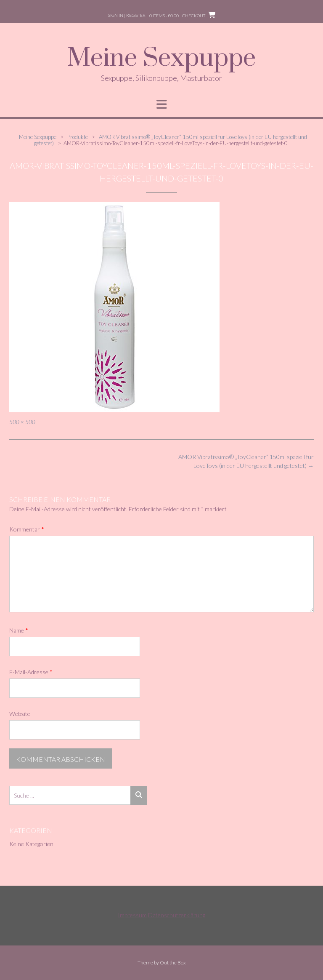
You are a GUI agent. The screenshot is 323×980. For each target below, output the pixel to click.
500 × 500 (22, 422)
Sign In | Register (127, 15)
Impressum (132, 915)
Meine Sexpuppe (161, 59)
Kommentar (27, 529)
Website (20, 714)
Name (19, 630)
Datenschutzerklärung (177, 915)
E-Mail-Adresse (31, 672)
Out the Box (173, 963)
